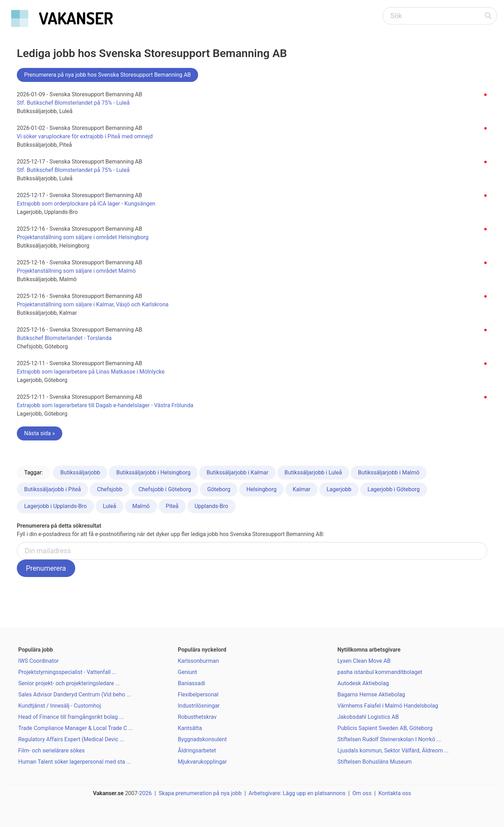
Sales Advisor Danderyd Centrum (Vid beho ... (75, 694)
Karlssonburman (198, 661)
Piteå (172, 506)
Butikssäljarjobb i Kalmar (237, 472)
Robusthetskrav (197, 717)
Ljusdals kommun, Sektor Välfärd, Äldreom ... (393, 750)
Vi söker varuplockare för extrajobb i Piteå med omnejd (85, 136)
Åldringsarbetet (197, 750)
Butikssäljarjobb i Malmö (389, 472)
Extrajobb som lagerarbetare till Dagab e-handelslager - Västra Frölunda (105, 405)
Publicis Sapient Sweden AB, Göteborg (385, 728)
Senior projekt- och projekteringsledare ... (69, 683)
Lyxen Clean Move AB (364, 661)
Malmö (141, 506)
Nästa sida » (40, 433)
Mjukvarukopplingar (202, 762)
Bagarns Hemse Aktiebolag (371, 694)
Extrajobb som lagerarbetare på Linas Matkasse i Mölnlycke (91, 372)
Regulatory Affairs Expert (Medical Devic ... (71, 739)
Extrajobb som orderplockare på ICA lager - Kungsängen (86, 204)
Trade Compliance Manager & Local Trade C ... (76, 728)
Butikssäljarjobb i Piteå (52, 489)
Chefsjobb (110, 489)
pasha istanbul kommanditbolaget (380, 672)
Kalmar (302, 489)
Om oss (362, 793)
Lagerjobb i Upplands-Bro (55, 506)
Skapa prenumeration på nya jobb (200, 793)
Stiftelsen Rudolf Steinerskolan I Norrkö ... (389, 739)
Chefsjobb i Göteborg (165, 489)
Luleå (110, 506)
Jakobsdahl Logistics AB (368, 717)
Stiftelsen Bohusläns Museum (374, 762)
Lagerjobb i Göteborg (394, 489)
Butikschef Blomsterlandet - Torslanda (64, 338)
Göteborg (219, 489)
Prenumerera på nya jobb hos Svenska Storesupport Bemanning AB (107, 75)
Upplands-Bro (211, 506)
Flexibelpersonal (198, 694)
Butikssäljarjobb (80, 472)
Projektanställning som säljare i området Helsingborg (83, 237)
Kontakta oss (395, 793)
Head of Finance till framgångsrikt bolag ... (71, 717)
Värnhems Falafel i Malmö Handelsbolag (388, 706)
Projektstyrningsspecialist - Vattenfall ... (67, 672)
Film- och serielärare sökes (51, 750)
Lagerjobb (339, 489)
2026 (146, 793)
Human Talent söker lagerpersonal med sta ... (75, 762)
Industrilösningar (199, 706)
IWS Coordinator (38, 661)
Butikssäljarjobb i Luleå (313, 472)
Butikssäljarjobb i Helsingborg (153, 472)
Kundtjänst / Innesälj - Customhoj (59, 706)
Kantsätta (190, 728)
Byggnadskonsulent (202, 739)
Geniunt (187, 672)
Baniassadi (191, 683)
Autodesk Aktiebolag (363, 683)
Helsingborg (261, 489)
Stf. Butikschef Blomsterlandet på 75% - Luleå (73, 103)
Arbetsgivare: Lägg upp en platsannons (297, 793)
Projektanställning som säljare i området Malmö (76, 271)
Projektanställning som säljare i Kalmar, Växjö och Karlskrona (93, 304)
